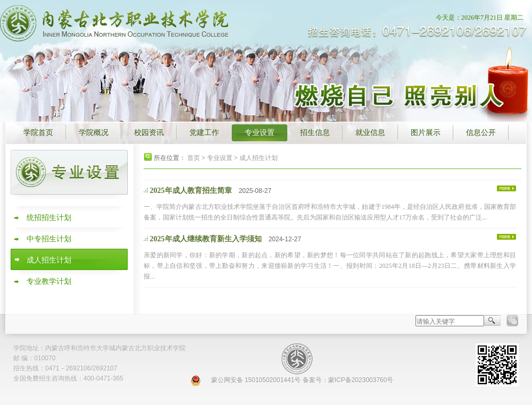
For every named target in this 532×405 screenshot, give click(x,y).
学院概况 (94, 133)
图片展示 (426, 133)
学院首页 (38, 133)
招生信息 (315, 133)
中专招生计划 (49, 239)
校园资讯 (149, 133)
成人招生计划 (49, 260)
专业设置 (260, 133)
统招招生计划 (49, 218)
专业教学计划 (49, 281)
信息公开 (481, 133)
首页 (194, 158)
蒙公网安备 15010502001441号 (256, 380)
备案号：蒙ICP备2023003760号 (348, 380)
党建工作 (204, 133)
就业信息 (370, 133)
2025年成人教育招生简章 (191, 191)
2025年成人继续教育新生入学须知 (206, 239)
